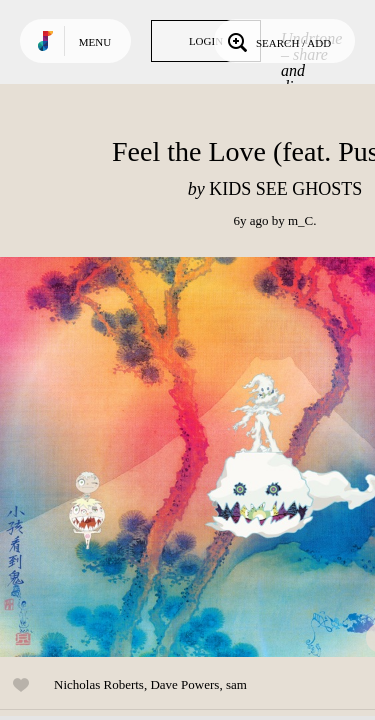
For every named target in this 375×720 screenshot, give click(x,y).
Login (206, 41)
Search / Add (277, 41)
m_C (300, 220)
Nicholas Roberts (99, 684)
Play (200, 457)
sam (236, 684)
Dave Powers (184, 684)
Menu (95, 42)
